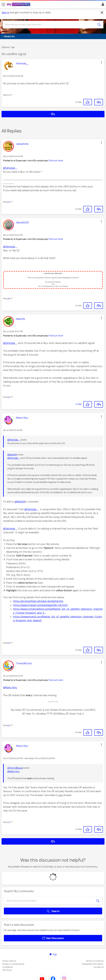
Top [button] (55, 954)
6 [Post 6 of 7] (8, 725)
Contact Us (99, 967)
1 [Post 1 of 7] (8, 95)
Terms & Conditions (95, 961)
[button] (101, 62)
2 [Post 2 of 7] (8, 202)
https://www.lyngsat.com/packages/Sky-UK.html (40, 605)
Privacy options (9, 961)
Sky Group (7, 970)
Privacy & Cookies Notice (13, 964)
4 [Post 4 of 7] (8, 397)
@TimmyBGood (15, 768)
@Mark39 (12, 455)
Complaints (8, 967)
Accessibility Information (93, 964)
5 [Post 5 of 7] (8, 643)
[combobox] (48, 25)
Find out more (56, 161)
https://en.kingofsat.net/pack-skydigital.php (38, 601)
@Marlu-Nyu (10, 687)
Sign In (102, 5)
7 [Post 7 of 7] (8, 822)
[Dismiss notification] (102, 13)
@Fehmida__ (10, 168)
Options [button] (6, 47)
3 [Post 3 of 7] (8, 298)
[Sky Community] (19, 5)
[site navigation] (3, 4)
